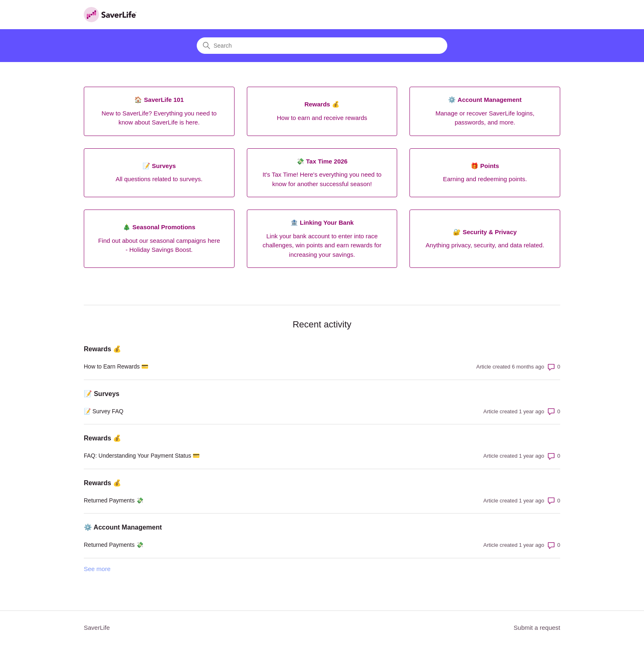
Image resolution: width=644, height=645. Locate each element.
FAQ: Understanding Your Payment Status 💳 (142, 456)
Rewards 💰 (102, 349)
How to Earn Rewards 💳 (116, 366)
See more (97, 569)
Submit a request (537, 628)
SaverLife (97, 628)
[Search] (322, 46)
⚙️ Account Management (123, 527)
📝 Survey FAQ (103, 411)
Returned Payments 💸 (114, 500)
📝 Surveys (102, 394)
